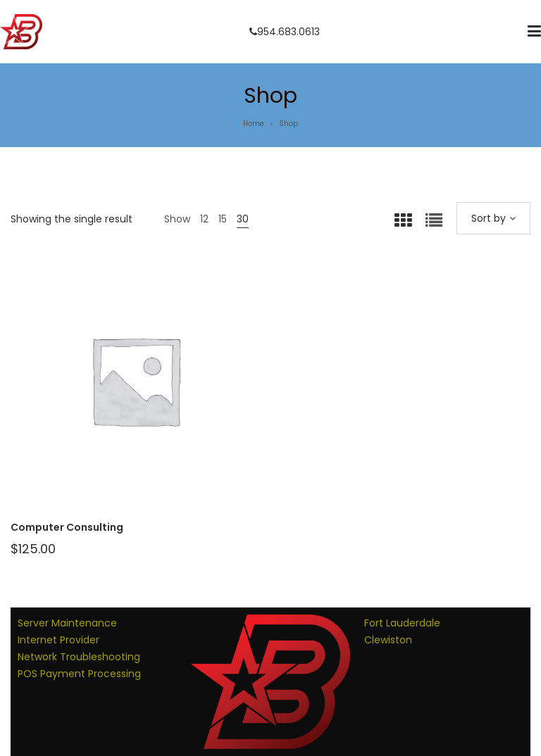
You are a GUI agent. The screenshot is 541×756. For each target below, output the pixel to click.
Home (254, 124)
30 (243, 219)
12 (204, 219)
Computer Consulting (67, 527)
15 (223, 219)
